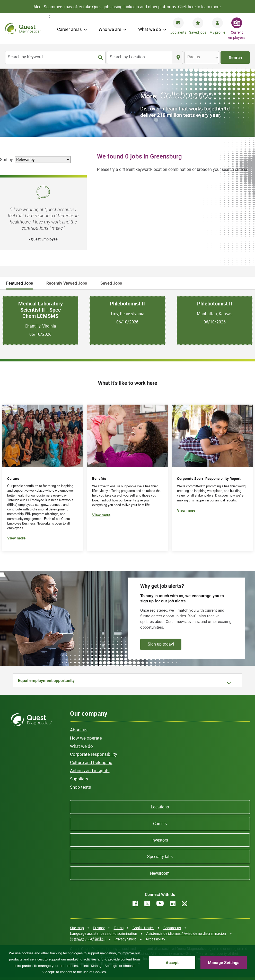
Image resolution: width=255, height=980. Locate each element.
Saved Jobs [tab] (111, 283)
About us (79, 730)
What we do (150, 29)
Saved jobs (198, 32)
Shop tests (81, 787)
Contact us (172, 928)
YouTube (160, 903)
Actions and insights (90, 771)
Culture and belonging (91, 762)
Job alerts (178, 32)
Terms (119, 928)
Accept (172, 963)
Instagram (184, 903)
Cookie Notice (143, 928)
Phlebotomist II (127, 304)
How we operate (86, 738)
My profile (217, 32)
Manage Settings (224, 963)
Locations (160, 807)
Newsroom (160, 873)
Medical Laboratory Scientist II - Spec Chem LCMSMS (41, 310)
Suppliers (79, 779)
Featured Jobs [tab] (20, 283)
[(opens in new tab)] (212, 478)
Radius (194, 57)
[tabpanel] (127, 320)
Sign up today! (161, 644)
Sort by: (7, 160)
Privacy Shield (126, 939)
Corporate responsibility (94, 754)
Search (235, 58)
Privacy (99, 928)
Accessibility (155, 939)
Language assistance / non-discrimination (104, 933)
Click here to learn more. (200, 7)
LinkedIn (173, 903)
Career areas (69, 29)
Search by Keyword (25, 57)
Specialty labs (160, 856)
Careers (160, 824)
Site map (77, 928)
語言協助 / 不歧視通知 (88, 939)
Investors (160, 840)
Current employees (237, 35)
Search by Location (127, 57)
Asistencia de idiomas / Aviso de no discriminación (186, 933)
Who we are (110, 29)
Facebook (135, 903)
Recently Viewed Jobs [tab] (67, 283)
